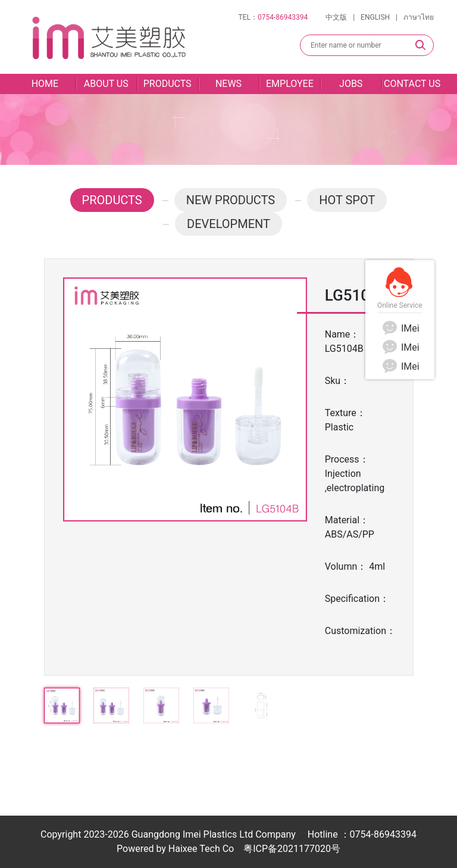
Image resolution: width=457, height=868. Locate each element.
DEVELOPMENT (228, 224)
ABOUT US (106, 84)
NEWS (228, 84)
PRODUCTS (168, 84)
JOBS (351, 84)
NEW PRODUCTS (231, 200)
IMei (400, 328)
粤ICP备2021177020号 (292, 849)
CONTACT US (412, 84)
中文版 (336, 17)
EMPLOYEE (290, 84)
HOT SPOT (347, 200)
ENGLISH (375, 17)
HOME (45, 84)
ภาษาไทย (419, 17)
